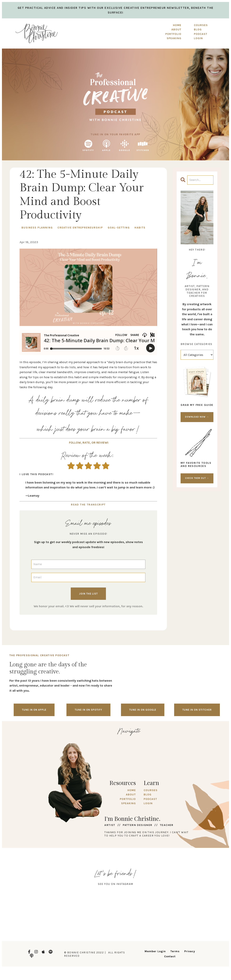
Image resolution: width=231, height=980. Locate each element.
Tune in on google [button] (143, 710)
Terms (175, 951)
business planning (37, 228)
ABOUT (176, 29)
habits (140, 228)
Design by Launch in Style (28, 972)
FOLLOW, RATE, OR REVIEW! (89, 443)
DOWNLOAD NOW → (197, 417)
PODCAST (150, 799)
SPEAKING (174, 38)
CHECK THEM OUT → (197, 478)
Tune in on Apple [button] (34, 710)
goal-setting (119, 228)
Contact (170, 956)
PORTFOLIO (173, 34)
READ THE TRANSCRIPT (88, 505)
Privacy (190, 951)
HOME (177, 25)
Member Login (155, 951)
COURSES (151, 790)
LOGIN (148, 803)
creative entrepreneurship (80, 228)
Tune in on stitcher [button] (197, 710)
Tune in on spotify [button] (88, 710)
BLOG (148, 795)
